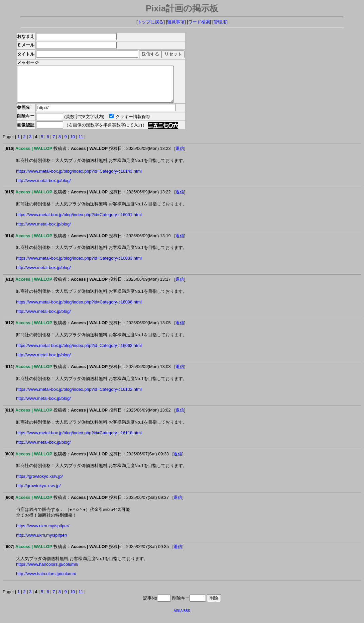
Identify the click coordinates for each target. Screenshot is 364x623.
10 (73, 144)
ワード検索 (199, 22)
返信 (180, 155)
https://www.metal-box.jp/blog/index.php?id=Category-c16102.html (79, 396)
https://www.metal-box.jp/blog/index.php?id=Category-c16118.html (79, 440)
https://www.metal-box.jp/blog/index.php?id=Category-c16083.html (79, 265)
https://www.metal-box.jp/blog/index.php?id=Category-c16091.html (79, 222)
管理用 (220, 22)
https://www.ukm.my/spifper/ (43, 533)
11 (81, 144)
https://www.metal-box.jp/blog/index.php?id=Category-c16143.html (79, 178)
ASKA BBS (182, 618)
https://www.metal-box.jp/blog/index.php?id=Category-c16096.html (79, 309)
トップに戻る (150, 22)
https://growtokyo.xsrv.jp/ (39, 483)
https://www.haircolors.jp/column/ (47, 571)
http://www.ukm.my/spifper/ (42, 542)
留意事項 (176, 22)
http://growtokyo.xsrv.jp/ (38, 493)
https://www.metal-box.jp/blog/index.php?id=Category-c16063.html (79, 352)
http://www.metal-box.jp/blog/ (43, 188)
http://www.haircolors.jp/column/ (46, 581)
